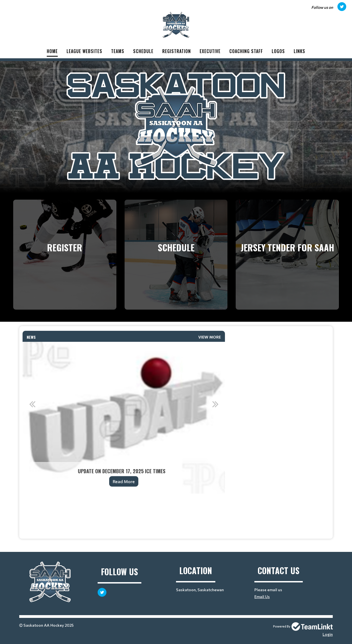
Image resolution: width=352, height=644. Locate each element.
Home (52, 51)
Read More (124, 481)
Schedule (143, 51)
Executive (210, 51)
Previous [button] (32, 404)
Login (328, 634)
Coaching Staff (246, 51)
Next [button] (215, 404)
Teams (118, 51)
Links (299, 51)
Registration (177, 51)
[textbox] (124, 501)
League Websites (84, 51)
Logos (278, 51)
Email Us (262, 597)
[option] (124, 418)
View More (210, 337)
